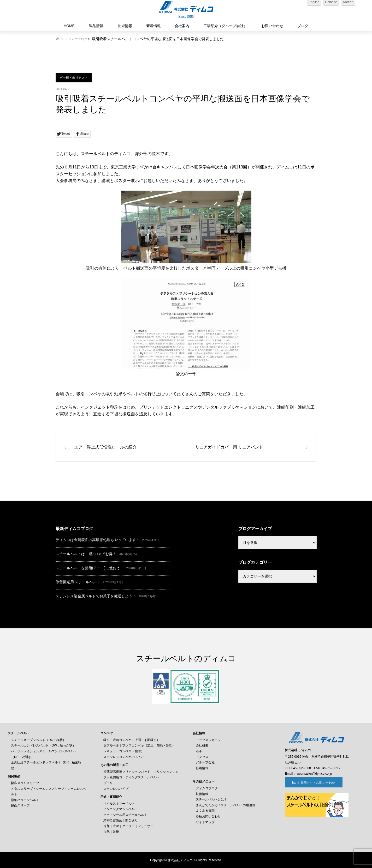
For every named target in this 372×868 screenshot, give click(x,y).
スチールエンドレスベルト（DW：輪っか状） (43, 745)
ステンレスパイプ (116, 789)
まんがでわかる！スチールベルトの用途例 (226, 805)
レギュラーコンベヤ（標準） (124, 751)
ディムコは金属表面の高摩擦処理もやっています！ (98, 540)
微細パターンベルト (25, 800)
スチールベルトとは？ (211, 799)
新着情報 (153, 26)
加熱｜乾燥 (111, 832)
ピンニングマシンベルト (121, 809)
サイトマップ (205, 822)
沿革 (199, 751)
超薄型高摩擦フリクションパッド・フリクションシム (141, 772)
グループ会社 (205, 762)
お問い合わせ (272, 26)
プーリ (108, 783)
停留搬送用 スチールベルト (78, 582)
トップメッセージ (208, 740)
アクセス (202, 757)
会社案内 (182, 26)
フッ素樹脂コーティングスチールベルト (132, 777)
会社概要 (202, 745)
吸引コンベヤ (89, 394)
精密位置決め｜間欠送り (121, 821)
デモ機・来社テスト (74, 78)
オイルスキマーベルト (119, 804)
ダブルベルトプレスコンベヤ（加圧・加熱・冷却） (139, 745)
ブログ (303, 26)
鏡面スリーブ (20, 805)
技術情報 (125, 26)
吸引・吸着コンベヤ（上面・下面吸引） (132, 740)
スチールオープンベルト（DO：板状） (38, 740)
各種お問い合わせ (208, 816)
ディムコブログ (76, 39)
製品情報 (96, 26)
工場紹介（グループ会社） (225, 26)
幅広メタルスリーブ (25, 783)
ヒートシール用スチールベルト (125, 815)
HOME (69, 26)
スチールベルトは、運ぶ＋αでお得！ (86, 554)
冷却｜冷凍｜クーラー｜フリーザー (128, 826)
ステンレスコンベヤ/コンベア (124, 757)
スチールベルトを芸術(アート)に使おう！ (90, 568)
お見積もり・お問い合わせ (314, 783)
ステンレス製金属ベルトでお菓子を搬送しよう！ (96, 596)
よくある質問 (205, 811)
